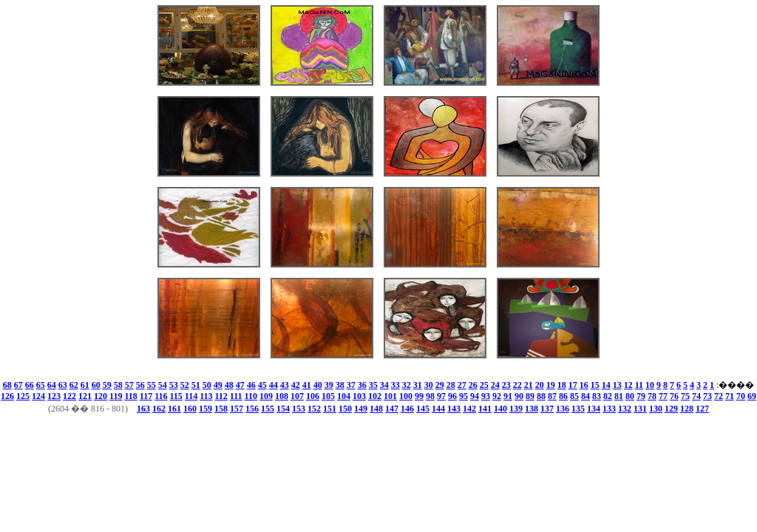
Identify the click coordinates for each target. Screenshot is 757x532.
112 (221, 396)
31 (418, 385)
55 (152, 385)
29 (440, 385)
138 (532, 409)
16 (584, 385)
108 (282, 396)
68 (7, 385)
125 (23, 396)
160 (190, 409)
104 (344, 396)
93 (486, 396)
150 (345, 409)
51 (196, 385)
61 (85, 385)
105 (328, 396)
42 (296, 385)
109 (266, 396)
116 (161, 396)
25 (484, 385)
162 (159, 409)
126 (7, 396)
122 (69, 396)
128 (687, 409)
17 (573, 385)
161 (174, 409)
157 (237, 409)
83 (597, 396)
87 (552, 396)
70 (741, 396)
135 (578, 409)
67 (18, 385)
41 (307, 385)
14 (606, 385)
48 (229, 385)
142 (469, 409)
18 (562, 385)
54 (163, 385)
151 (330, 409)
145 (423, 409)
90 (519, 396)
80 (630, 396)
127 (702, 409)
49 (218, 385)
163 (143, 409)
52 (185, 385)
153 (299, 409)
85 (574, 396)
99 (419, 396)
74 (696, 396)
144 (438, 409)
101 (390, 396)
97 (441, 396)
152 (314, 409)
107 (297, 396)
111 (236, 396)
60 (96, 385)
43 (285, 385)
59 (107, 385)
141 (485, 409)
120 (101, 396)
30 (429, 385)
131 (640, 409)
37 (351, 385)
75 (685, 396)
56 (140, 385)
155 (268, 409)
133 (609, 409)
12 (628, 385)
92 (497, 396)
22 (517, 385)
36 (362, 385)
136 (563, 409)
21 (529, 385)
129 (671, 409)
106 (313, 396)
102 (375, 396)
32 (407, 385)
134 (594, 409)
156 (252, 409)
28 (451, 385)
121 (85, 396)
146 (407, 409)
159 (206, 409)
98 (430, 396)
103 (359, 396)
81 (619, 396)
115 (176, 396)
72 (719, 396)
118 (130, 396)
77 (663, 396)
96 (452, 396)
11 (639, 385)
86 (563, 396)
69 (752, 396)
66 (30, 385)
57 (129, 385)
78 (652, 396)
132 (625, 409)
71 (730, 396)
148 (376, 409)
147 (392, 409)
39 (329, 385)
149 (361, 409)
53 (174, 385)
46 (251, 385)
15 (595, 385)
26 (473, 385)
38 (340, 385)
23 (506, 385)
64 (52, 385)
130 (656, 409)
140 (500, 409)
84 (585, 396)
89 (530, 396)
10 (650, 385)
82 (608, 396)
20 (540, 385)
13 (617, 385)
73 (707, 396)
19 (551, 385)
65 (41, 385)
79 (641, 396)
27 (462, 385)
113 (206, 396)
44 (274, 385)
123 (54, 396)
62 (74, 385)
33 (396, 385)
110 (251, 396)
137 (547, 409)
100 (406, 396)
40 (318, 385)
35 (373, 385)
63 (63, 385)
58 (118, 385)
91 (508, 396)
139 (516, 409)
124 (38, 396)
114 (191, 396)
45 (262, 385)
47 (240, 385)
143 (454, 409)
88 (541, 396)
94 (475, 396)
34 (384, 385)
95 (464, 396)
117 (146, 396)
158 (221, 409)
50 (207, 385)
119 (116, 396)
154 (283, 409)
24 (495, 385)
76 (674, 396)
